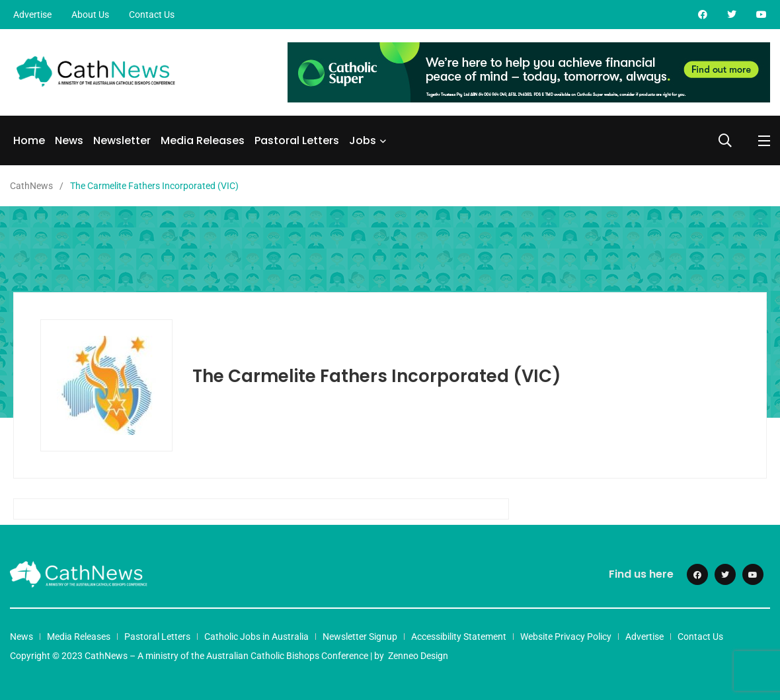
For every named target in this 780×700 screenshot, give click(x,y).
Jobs (363, 140)
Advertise (32, 15)
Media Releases (203, 140)
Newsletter (122, 140)
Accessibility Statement (459, 637)
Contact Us (152, 15)
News (69, 140)
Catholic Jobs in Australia (256, 637)
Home (29, 140)
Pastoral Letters (297, 140)
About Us (90, 15)
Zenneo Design (418, 656)
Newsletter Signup (360, 637)
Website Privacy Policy (566, 637)
